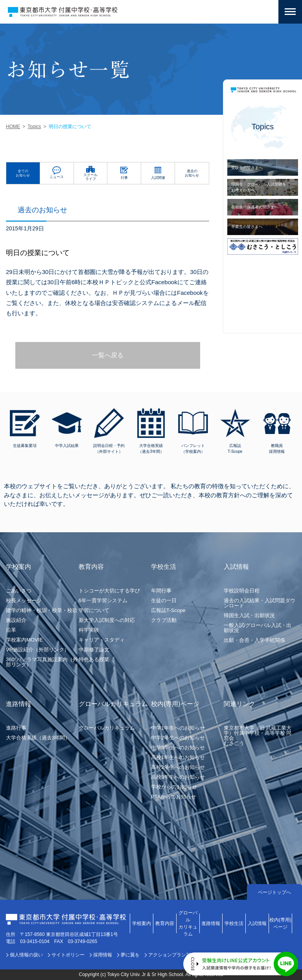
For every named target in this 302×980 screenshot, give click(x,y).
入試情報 (257, 923)
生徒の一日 (164, 600)
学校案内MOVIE (24, 640)
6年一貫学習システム (103, 600)
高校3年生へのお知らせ (178, 777)
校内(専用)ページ (280, 923)
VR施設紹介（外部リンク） (38, 650)
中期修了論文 (94, 650)
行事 (124, 178)
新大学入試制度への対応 (107, 620)
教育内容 (165, 923)
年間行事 (161, 591)
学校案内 (142, 923)
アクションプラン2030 (172, 955)
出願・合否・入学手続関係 (254, 640)
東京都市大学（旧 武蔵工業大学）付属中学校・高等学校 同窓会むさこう (258, 735)
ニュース (57, 177)
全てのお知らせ (23, 173)
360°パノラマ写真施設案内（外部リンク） (42, 662)
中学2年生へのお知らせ (178, 738)
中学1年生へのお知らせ (178, 728)
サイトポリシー (68, 955)
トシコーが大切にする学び (109, 591)
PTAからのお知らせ (174, 797)
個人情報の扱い (26, 955)
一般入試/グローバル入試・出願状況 (258, 628)
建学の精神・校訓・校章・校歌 (42, 610)
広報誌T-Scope (168, 610)
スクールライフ (90, 177)
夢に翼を (130, 955)
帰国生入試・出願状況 (249, 615)
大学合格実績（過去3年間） (38, 738)
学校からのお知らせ (174, 787)
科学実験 (89, 630)
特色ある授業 (94, 659)
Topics (34, 127)
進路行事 (16, 728)
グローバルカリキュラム (107, 728)
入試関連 (158, 178)
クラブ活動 (164, 620)
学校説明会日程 (242, 591)
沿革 (11, 630)
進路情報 (211, 923)
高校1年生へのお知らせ (178, 757)
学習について (94, 610)
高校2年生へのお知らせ (178, 767)
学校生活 (234, 923)
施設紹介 (16, 620)
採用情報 (103, 955)
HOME (13, 127)
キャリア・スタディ (102, 640)
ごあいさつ (19, 591)
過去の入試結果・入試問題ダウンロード (260, 603)
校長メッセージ (24, 600)
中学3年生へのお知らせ (178, 747)
